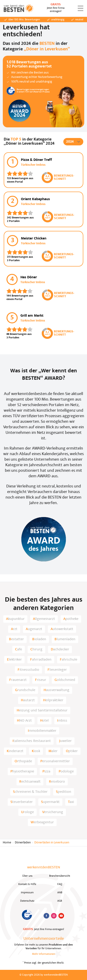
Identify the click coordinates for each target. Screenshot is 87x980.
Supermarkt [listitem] (50, 802)
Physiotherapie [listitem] (22, 772)
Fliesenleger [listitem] (57, 670)
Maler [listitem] (53, 751)
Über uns (27, 876)
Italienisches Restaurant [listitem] (32, 741)
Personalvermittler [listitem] (55, 761)
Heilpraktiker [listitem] (53, 700)
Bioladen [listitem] (39, 639)
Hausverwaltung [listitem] (56, 690)
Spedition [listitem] (64, 792)
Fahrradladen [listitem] (41, 660)
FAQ (60, 884)
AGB (60, 901)
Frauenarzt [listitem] (18, 680)
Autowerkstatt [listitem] (62, 629)
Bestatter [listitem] (16, 639)
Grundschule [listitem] (25, 690)
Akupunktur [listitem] (15, 619)
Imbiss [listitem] (62, 721)
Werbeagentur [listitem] (42, 822)
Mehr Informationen (43, 954)
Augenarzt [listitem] (34, 629)
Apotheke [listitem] (71, 619)
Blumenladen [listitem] (65, 639)
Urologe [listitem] (27, 812)
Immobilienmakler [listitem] (42, 731)
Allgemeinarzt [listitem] (44, 619)
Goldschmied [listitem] (65, 680)
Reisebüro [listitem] (57, 782)
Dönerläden (23, 843)
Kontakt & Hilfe (27, 884)
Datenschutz (27, 901)
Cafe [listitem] (19, 649)
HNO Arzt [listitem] (24, 721)
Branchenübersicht (60, 876)
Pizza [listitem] (46, 772)
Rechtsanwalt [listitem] (30, 782)
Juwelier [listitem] (65, 741)
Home (7, 843)
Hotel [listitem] (44, 721)
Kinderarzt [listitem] (15, 751)
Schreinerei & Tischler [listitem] (30, 792)
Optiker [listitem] (72, 751)
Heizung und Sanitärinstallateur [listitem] (42, 710)
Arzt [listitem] (14, 629)
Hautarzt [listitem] (28, 700)
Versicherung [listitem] (53, 812)
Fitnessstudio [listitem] (28, 670)
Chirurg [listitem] (36, 649)
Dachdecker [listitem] (60, 649)
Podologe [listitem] (66, 772)
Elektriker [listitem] (14, 660)
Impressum (27, 893)
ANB (60, 893)
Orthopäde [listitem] (23, 761)
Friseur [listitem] (41, 680)
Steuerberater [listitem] (22, 802)
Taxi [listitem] (71, 802)
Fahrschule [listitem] (69, 660)
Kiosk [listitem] (36, 751)
